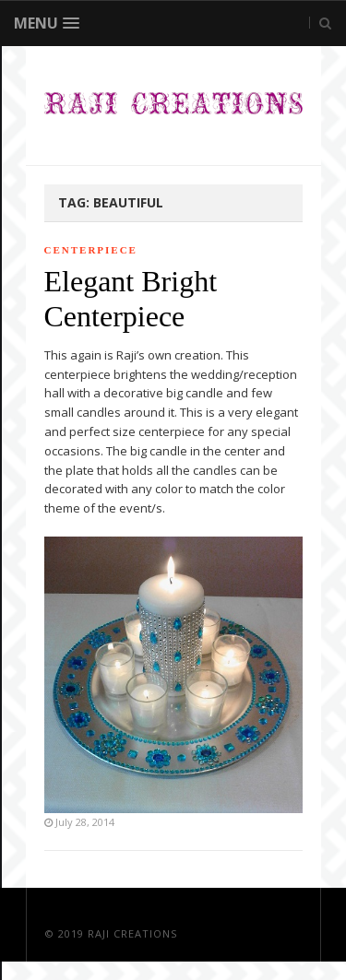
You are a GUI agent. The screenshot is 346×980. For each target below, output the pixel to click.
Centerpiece (91, 250)
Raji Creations (132, 933)
